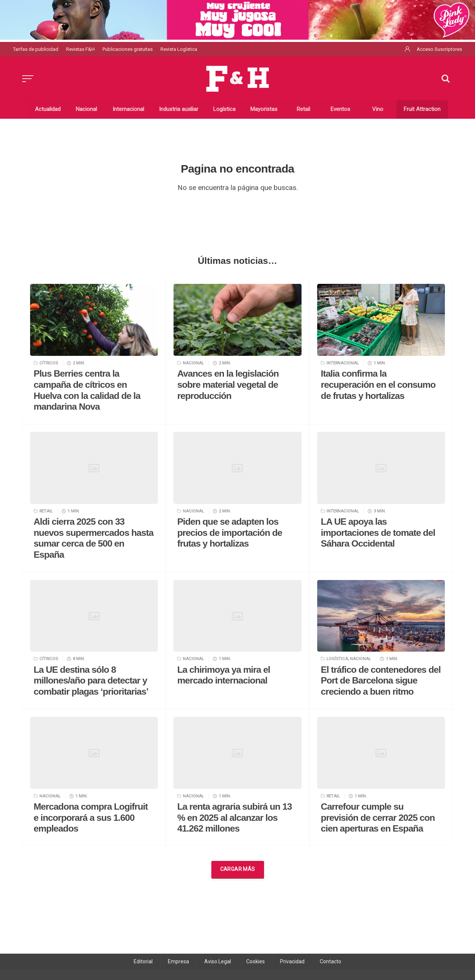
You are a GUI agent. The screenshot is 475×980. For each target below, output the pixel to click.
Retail (46, 511)
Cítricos (49, 363)
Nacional (193, 363)
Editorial (143, 961)
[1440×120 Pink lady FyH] (238, 19)
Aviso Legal (218, 961)
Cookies (256, 961)
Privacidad (292, 961)
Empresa (178, 961)
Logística (337, 659)
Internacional (343, 363)
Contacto (331, 961)
